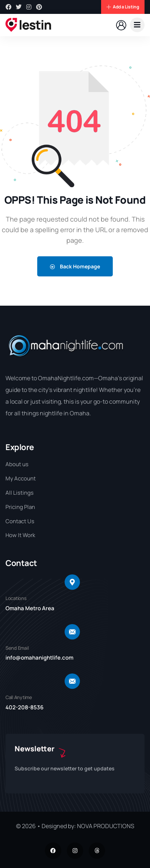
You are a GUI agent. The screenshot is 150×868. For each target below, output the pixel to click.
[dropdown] (137, 25)
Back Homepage (75, 266)
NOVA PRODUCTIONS (106, 826)
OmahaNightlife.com (66, 378)
